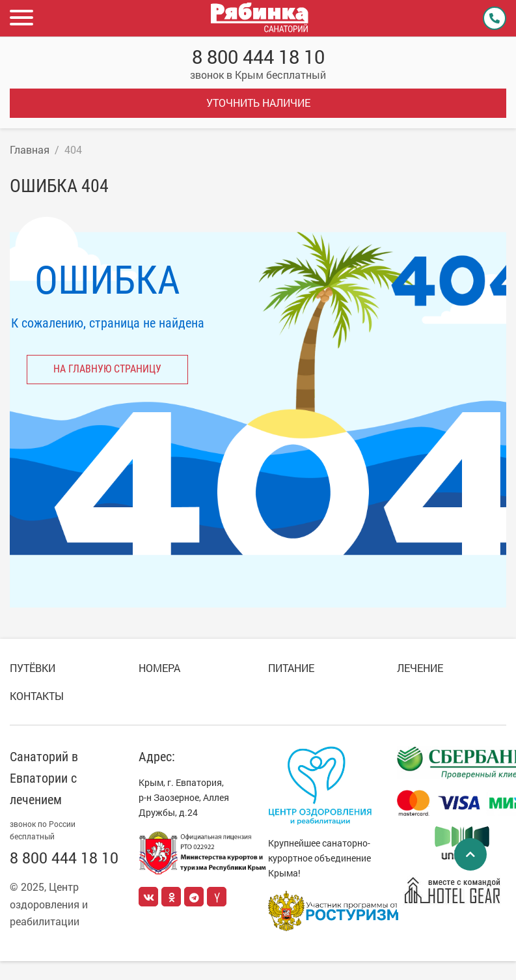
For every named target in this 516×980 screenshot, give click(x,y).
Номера (159, 668)
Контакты (37, 696)
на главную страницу (107, 369)
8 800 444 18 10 (258, 57)
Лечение (420, 668)
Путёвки (33, 668)
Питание (291, 668)
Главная (30, 149)
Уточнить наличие (258, 103)
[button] (23, 18)
